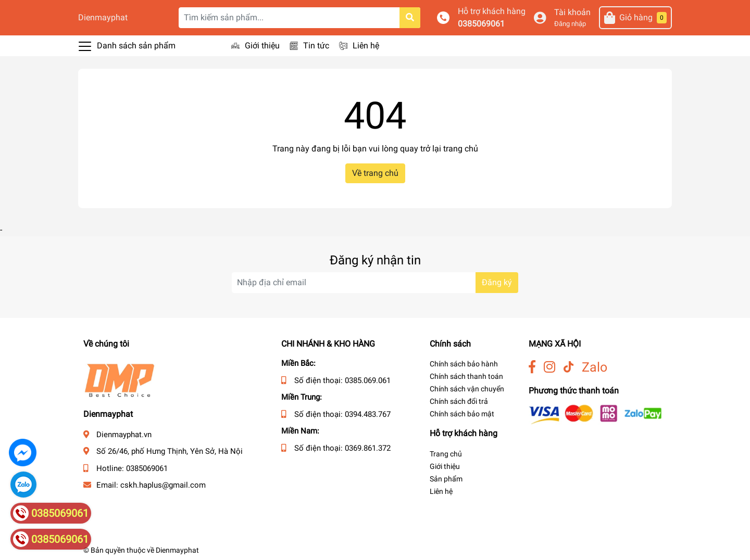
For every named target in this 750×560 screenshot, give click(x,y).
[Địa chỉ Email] (375, 283)
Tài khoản (572, 12)
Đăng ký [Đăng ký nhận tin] (497, 282)
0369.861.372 (368, 448)
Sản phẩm (446, 479)
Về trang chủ (375, 173)
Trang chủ (446, 454)
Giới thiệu (262, 46)
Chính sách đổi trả (459, 401)
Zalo (595, 367)
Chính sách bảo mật (462, 414)
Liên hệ (366, 46)
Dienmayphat (103, 17)
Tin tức (316, 46)
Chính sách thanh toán (466, 376)
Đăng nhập (570, 24)
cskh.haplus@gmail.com (163, 485)
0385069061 (481, 24)
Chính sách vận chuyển (467, 389)
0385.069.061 (368, 380)
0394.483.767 (368, 414)
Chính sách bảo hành (464, 364)
